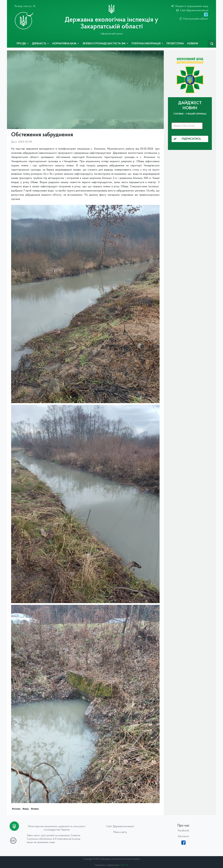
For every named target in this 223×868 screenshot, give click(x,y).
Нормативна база (65, 44)
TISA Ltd (124, 865)
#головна (16, 809)
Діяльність (39, 44)
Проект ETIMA (175, 44)
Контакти (184, 836)
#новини (35, 809)
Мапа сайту (120, 832)
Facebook (183, 831)
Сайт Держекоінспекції (120, 826)
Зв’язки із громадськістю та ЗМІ (104, 44)
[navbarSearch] (212, 44)
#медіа (26, 809)
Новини (193, 44)
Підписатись (187, 139)
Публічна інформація (146, 44)
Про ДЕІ (22, 44)
